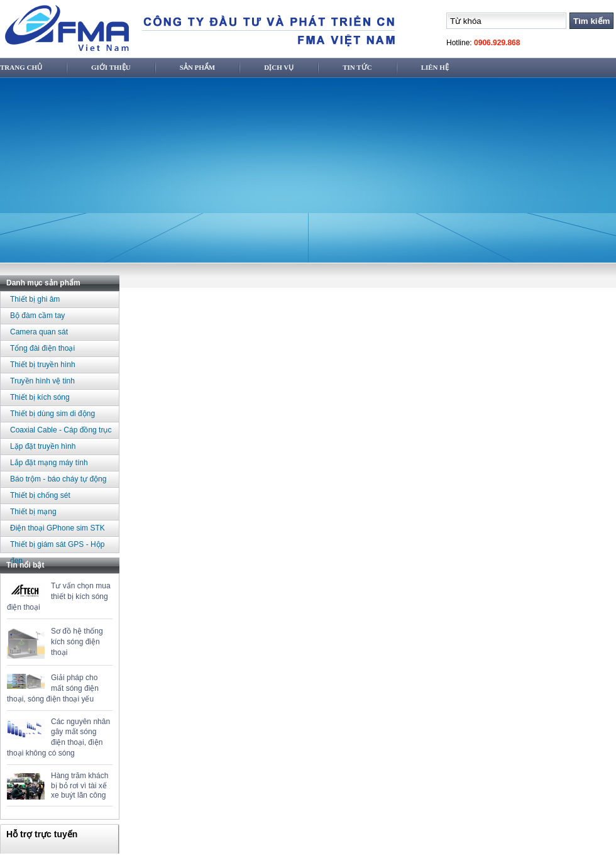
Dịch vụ (279, 67)
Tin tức (357, 67)
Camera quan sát (39, 332)
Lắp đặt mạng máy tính (49, 463)
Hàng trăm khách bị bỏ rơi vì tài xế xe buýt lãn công (80, 785)
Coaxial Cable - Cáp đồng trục (61, 430)
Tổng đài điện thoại (42, 348)
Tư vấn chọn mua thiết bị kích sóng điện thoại (59, 597)
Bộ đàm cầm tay (37, 316)
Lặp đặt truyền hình (43, 446)
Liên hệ (435, 67)
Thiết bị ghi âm (35, 299)
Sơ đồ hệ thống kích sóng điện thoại (77, 642)
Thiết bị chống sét (40, 495)
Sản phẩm (197, 67)
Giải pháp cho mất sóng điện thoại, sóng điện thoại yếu (53, 688)
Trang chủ (21, 67)
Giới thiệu (111, 67)
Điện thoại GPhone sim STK (58, 528)
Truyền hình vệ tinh (42, 381)
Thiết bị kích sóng (40, 397)
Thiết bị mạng (33, 512)
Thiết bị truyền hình (43, 365)
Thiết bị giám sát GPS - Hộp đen (57, 546)
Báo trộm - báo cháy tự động (58, 479)
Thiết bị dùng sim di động (52, 414)
